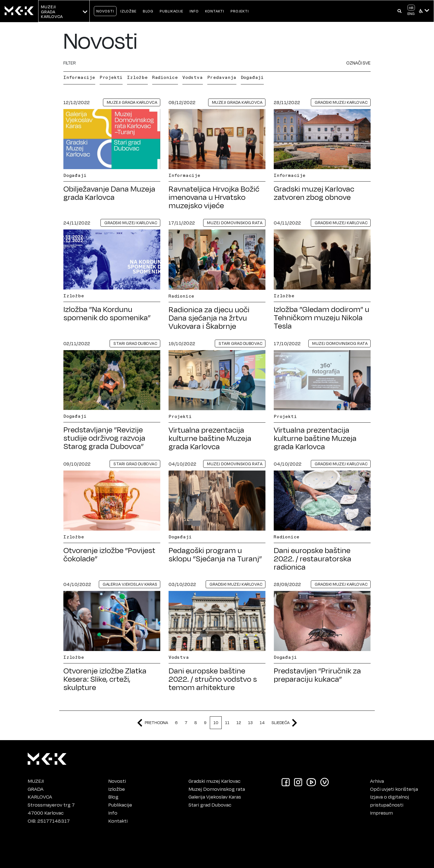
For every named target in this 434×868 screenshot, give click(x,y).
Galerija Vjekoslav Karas (215, 797)
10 (216, 723)
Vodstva (193, 77)
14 (262, 723)
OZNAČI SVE (358, 63)
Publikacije (120, 805)
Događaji (252, 77)
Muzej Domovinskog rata (217, 789)
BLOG (148, 11)
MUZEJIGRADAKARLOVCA (40, 789)
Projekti (111, 77)
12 (239, 723)
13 (250, 723)
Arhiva (377, 781)
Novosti (117, 781)
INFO (194, 11)
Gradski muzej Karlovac (215, 781)
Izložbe (137, 77)
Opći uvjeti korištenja (394, 789)
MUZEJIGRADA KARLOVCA (52, 12)
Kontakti (118, 821)
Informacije (79, 77)
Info (113, 813)
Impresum (381, 813)
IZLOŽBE (129, 11)
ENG (411, 13)
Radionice (165, 77)
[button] (400, 11)
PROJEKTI (240, 11)
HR (411, 8)
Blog (113, 797)
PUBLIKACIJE (171, 11)
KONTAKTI (215, 11)
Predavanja (222, 77)
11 (227, 723)
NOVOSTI (105, 11)
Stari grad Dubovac (210, 805)
